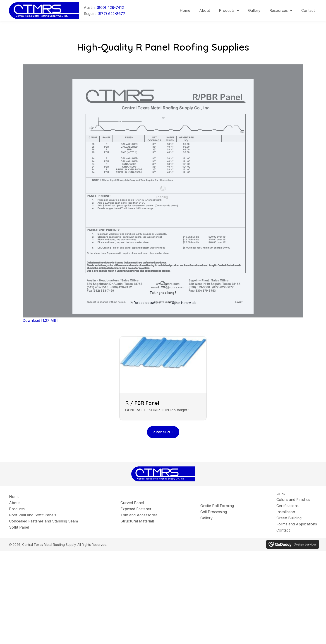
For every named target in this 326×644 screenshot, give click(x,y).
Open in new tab (182, 303)
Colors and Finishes (293, 500)
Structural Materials (138, 521)
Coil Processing (214, 512)
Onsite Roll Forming (217, 506)
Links (281, 493)
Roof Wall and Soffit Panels (33, 515)
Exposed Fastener (136, 509)
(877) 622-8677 (111, 14)
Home (14, 497)
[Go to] (46, 10)
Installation (286, 512)
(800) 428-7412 (110, 7)
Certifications (288, 506)
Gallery (206, 518)
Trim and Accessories (139, 515)
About (14, 503)
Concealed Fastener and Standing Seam (43, 521)
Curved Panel (132, 503)
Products (17, 509)
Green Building (289, 518)
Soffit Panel (19, 527)
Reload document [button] (145, 303)
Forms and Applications (297, 524)
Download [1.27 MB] (40, 320)
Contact (283, 530)
